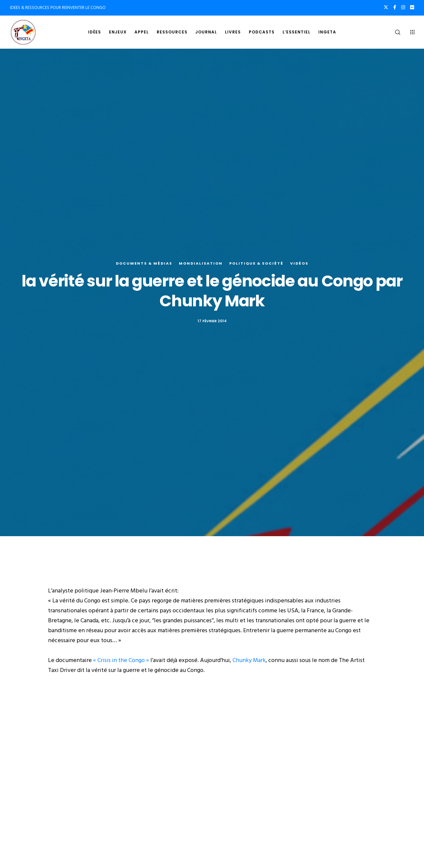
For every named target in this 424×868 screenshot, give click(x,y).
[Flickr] (412, 7)
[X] (386, 7)
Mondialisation (201, 263)
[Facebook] (395, 7)
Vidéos (299, 263)
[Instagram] (403, 7)
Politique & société (256, 263)
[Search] (393, 32)
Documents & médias (144, 263)
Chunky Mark (249, 660)
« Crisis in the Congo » (121, 660)
